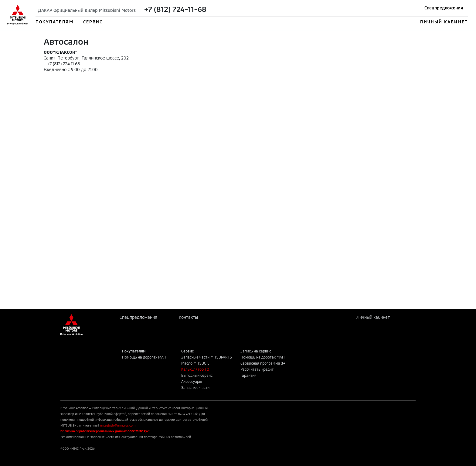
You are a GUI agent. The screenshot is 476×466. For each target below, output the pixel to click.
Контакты (188, 317)
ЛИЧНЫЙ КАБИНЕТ (444, 22)
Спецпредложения (444, 8)
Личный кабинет (373, 317)
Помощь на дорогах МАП (144, 357)
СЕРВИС (93, 22)
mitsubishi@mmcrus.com (118, 425)
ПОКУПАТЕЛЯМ (54, 22)
